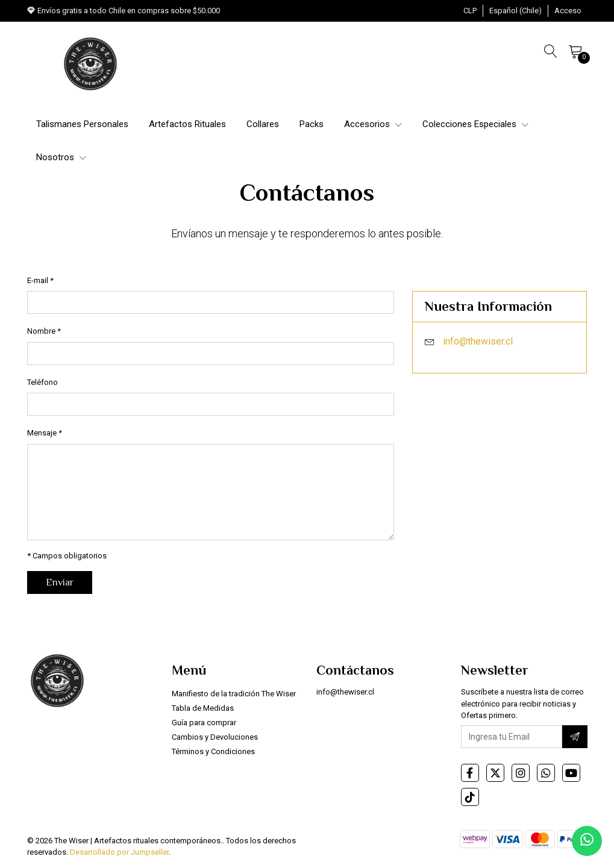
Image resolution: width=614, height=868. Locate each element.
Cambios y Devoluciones (215, 737)
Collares (263, 124)
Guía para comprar (204, 723)
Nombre (44, 331)
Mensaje (44, 433)
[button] (470, 11)
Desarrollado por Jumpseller (119, 852)
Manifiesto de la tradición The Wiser (234, 694)
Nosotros (61, 157)
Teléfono (42, 382)
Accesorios (373, 124)
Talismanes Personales (82, 124)
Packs (312, 124)
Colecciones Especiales (475, 124)
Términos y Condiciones (213, 751)
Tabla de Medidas (203, 708)
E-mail (40, 280)
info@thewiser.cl (478, 341)
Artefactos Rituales (187, 124)
